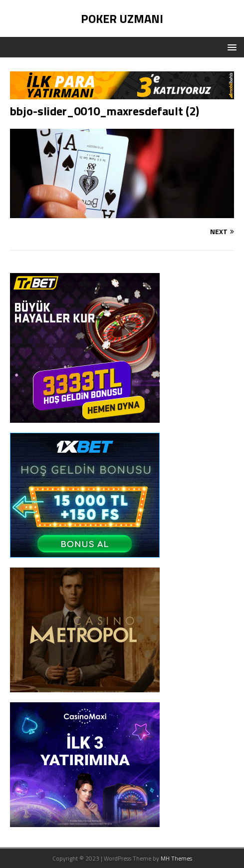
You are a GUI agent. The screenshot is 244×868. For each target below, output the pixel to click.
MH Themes (176, 858)
